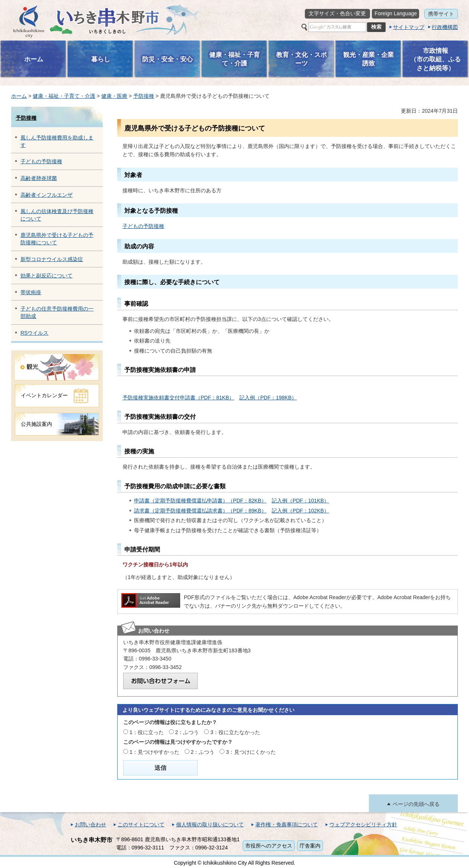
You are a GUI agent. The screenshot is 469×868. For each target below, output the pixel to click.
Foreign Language (396, 13)
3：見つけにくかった (251, 752)
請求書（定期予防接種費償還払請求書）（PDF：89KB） (200, 511)
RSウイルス (34, 333)
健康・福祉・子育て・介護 (64, 96)
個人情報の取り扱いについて (210, 824)
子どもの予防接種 (41, 161)
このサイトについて (141, 824)
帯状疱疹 (31, 292)
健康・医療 (114, 96)
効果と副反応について (47, 276)
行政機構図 (445, 27)
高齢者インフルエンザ (47, 195)
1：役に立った (147, 732)
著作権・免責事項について (287, 824)
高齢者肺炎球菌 (39, 178)
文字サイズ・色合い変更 (337, 13)
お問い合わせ (90, 824)
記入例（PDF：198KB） (268, 398)
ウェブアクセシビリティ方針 (363, 824)
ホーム (19, 96)
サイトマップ (409, 27)
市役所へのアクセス (269, 846)
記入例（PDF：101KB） (300, 501)
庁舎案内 (310, 846)
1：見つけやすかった (154, 752)
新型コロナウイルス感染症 (52, 259)
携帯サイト (441, 14)
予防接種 (144, 96)
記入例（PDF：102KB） (300, 511)
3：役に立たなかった (235, 732)
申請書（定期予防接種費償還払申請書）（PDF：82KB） (200, 501)
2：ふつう (187, 732)
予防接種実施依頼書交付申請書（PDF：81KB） (178, 398)
